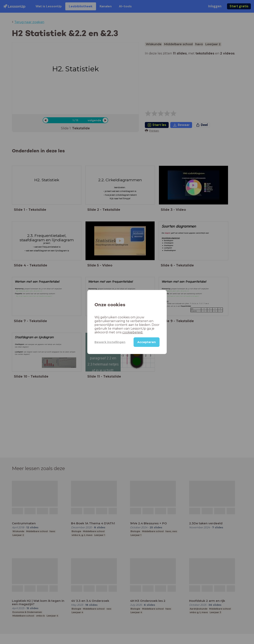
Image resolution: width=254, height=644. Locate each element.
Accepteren (147, 342)
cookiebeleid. (133, 332)
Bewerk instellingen (110, 342)
